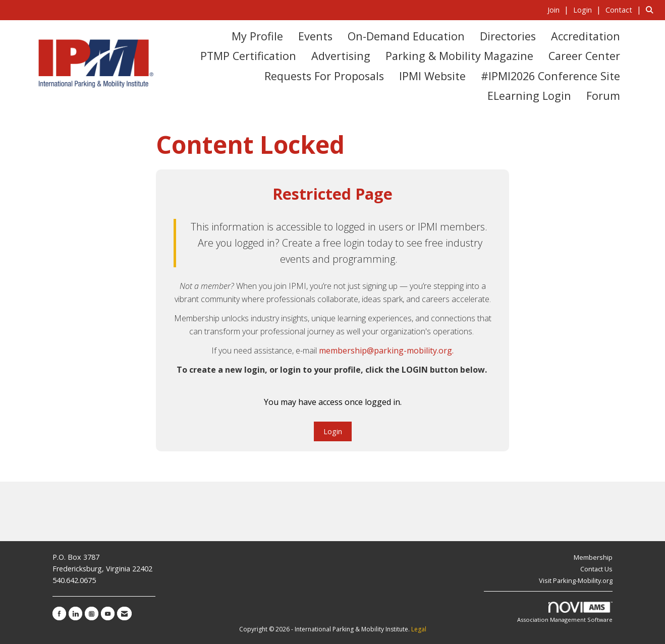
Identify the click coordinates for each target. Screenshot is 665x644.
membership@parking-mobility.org (385, 350)
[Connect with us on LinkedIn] (75, 613)
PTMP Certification (248, 56)
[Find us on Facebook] (59, 613)
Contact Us (596, 569)
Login (333, 431)
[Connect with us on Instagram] (92, 613)
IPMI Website (432, 76)
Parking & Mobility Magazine (459, 56)
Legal (419, 629)
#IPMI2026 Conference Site (550, 76)
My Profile (257, 36)
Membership (593, 557)
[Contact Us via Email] (124, 613)
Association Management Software (565, 612)
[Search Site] (652, 10)
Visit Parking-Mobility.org (576, 580)
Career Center (584, 56)
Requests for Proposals (324, 76)
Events (315, 36)
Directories (508, 36)
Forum (603, 96)
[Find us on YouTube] (108, 613)
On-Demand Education (406, 36)
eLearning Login (529, 96)
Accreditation (586, 36)
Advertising (341, 56)
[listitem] (559, 10)
